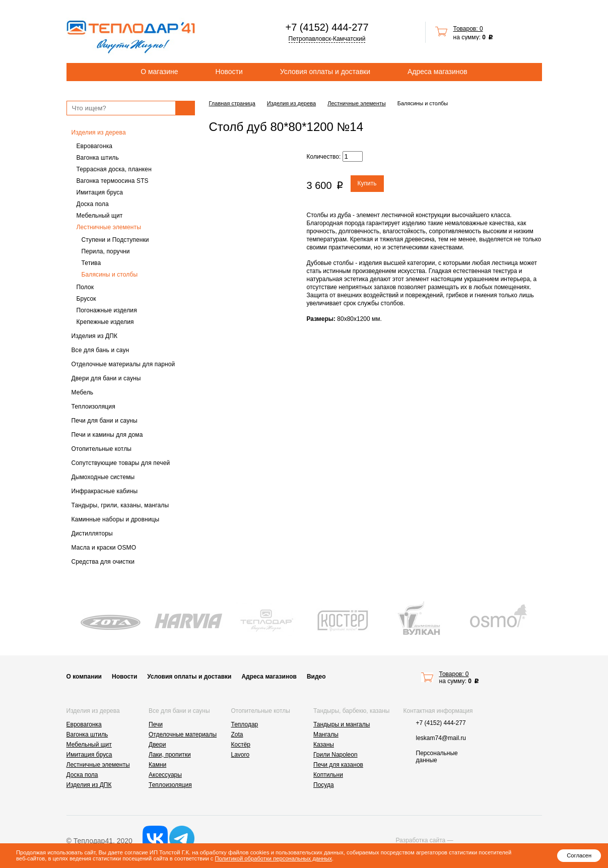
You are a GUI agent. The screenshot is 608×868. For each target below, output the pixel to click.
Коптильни (328, 775)
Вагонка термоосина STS (113, 181)
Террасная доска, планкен (114, 169)
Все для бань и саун (100, 350)
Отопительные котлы (102, 449)
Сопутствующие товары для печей (121, 463)
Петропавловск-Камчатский (327, 39)
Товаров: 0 (468, 29)
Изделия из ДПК (95, 336)
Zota (237, 735)
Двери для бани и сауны (106, 378)
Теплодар (245, 724)
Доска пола (93, 204)
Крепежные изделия (105, 322)
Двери (157, 745)
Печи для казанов (338, 765)
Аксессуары (165, 775)
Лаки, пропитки (170, 755)
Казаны (324, 745)
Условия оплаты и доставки (325, 72)
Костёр (241, 745)
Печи (156, 724)
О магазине (159, 72)
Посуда (324, 785)
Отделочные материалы (183, 735)
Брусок (86, 299)
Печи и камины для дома (107, 435)
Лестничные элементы (109, 227)
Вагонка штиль (98, 158)
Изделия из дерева (99, 132)
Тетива (91, 263)
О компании (84, 677)
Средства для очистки (103, 562)
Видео (316, 677)
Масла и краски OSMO (104, 548)
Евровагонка (95, 146)
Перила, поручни (106, 251)
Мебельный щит (100, 216)
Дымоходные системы (103, 477)
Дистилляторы (92, 533)
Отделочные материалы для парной (123, 364)
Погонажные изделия (107, 310)
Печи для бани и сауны (105, 421)
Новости (229, 72)
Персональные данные (437, 757)
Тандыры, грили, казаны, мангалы (120, 505)
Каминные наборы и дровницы (116, 519)
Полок (85, 287)
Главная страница (232, 103)
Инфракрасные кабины (105, 491)
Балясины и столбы (110, 275)
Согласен (579, 855)
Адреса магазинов (437, 72)
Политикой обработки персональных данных (274, 858)
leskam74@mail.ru (441, 738)
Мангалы (326, 735)
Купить (367, 183)
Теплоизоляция (93, 407)
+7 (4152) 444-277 (327, 27)
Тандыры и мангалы (342, 724)
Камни (157, 765)
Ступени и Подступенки (115, 240)
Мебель (83, 392)
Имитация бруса (100, 192)
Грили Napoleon (335, 755)
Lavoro (241, 755)
